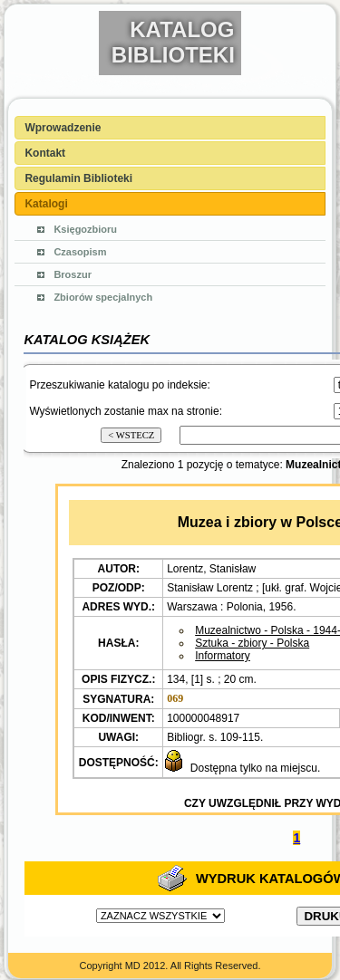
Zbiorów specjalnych (103, 297)
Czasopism (80, 252)
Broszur (73, 274)
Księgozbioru (85, 229)
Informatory (223, 656)
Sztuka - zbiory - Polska (252, 643)
